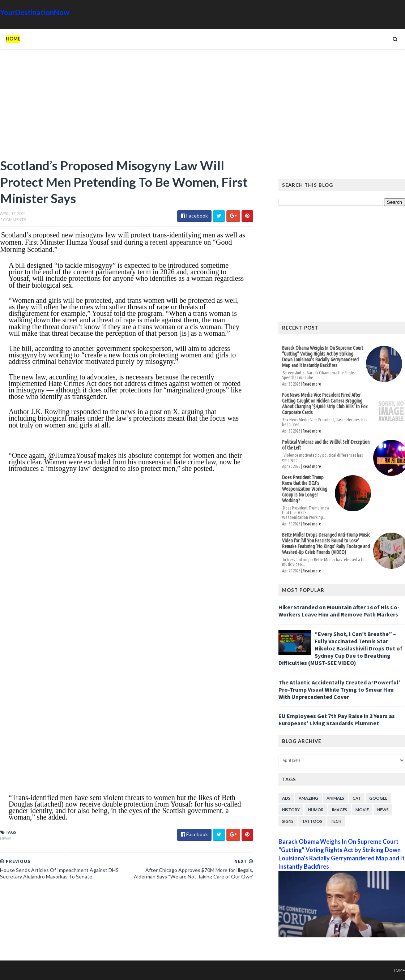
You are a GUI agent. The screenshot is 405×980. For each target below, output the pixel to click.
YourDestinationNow (35, 12)
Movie (362, 810)
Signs (288, 821)
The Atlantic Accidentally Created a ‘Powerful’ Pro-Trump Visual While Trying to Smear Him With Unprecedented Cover (339, 689)
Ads (286, 798)
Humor (316, 810)
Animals (335, 798)
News (6, 839)
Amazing (308, 798)
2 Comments (13, 220)
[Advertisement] (127, 107)
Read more (312, 384)
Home (13, 39)
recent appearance (176, 242)
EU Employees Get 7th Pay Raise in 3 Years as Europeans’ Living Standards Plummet (337, 719)
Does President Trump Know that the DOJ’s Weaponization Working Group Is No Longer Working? (305, 489)
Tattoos (312, 821)
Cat (357, 798)
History (291, 810)
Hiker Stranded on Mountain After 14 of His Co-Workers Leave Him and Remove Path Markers (339, 611)
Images (340, 810)
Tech (336, 821)
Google (378, 798)
